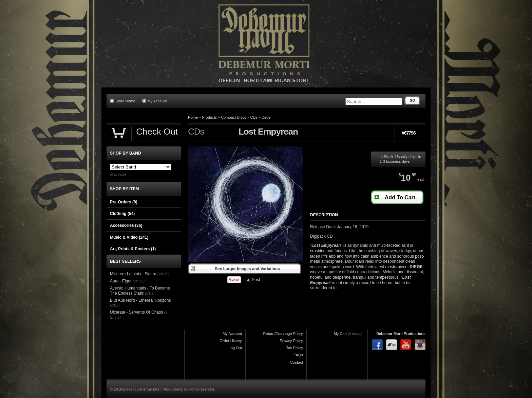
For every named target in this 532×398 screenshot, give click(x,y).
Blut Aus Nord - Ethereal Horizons (140, 300)
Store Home (123, 101)
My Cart (340, 334)
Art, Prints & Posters (133, 249)
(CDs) (150, 293)
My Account (155, 101)
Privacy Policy (291, 341)
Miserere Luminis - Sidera (133, 274)
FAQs (298, 355)
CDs (254, 117)
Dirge (266, 117)
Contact (297, 362)
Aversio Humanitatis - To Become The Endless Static (140, 291)
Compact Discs (233, 117)
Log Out (235, 348)
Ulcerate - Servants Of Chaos (137, 312)
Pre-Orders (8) (124, 202)
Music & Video (129, 237)
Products (210, 117)
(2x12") (163, 274)
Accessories (126, 225)
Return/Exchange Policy (283, 334)
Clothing (122, 214)
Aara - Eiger (121, 281)
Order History (231, 341)
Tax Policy (294, 348)
